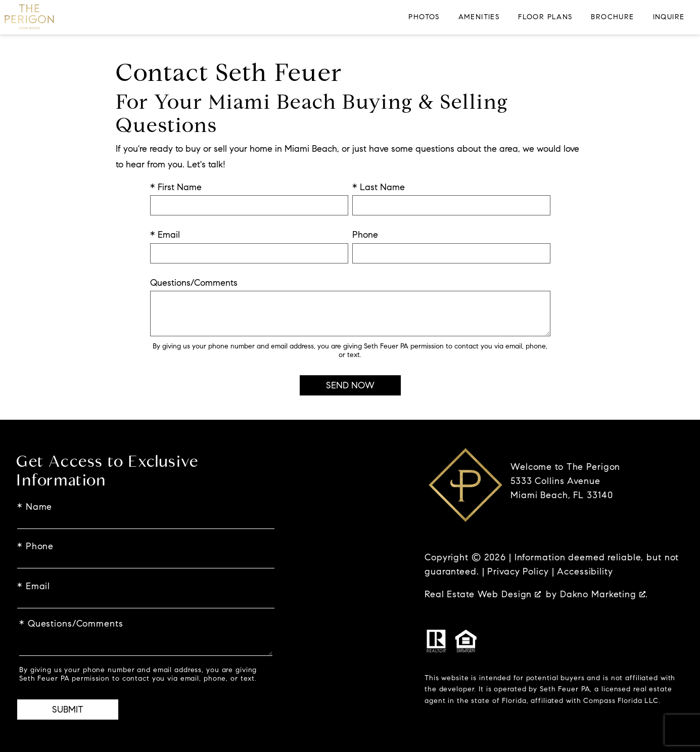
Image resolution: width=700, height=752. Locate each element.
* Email (165, 235)
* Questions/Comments (71, 624)
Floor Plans (545, 17)
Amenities (479, 17)
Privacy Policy (518, 571)
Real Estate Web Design (483, 594)
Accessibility (585, 571)
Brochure (612, 17)
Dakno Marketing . (604, 594)
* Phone (35, 546)
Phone (365, 235)
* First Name (176, 187)
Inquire (669, 17)
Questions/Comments (194, 283)
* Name (35, 507)
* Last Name (379, 187)
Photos (424, 17)
